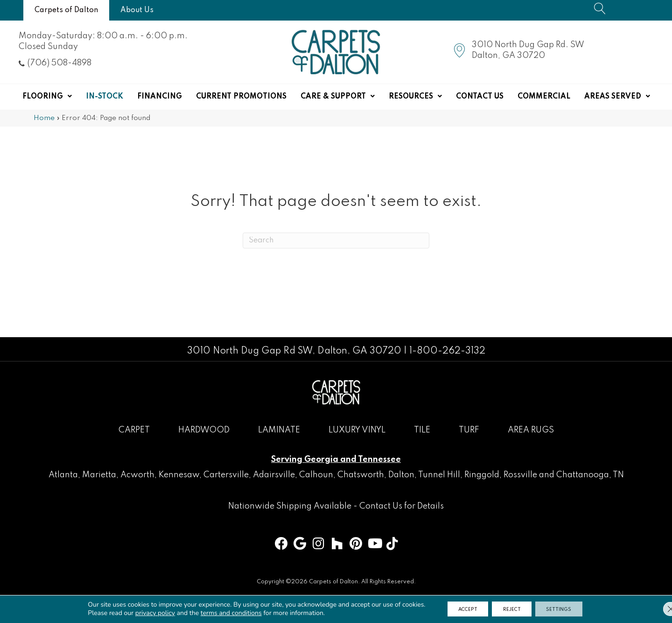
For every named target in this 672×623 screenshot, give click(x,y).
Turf (469, 430)
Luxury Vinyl (357, 430)
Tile (422, 430)
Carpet (134, 430)
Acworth (137, 475)
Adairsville (274, 475)
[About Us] (137, 10)
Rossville (520, 475)
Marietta (99, 475)
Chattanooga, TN (590, 475)
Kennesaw (179, 475)
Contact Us (381, 506)
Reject (512, 609)
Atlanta (63, 475)
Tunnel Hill (439, 475)
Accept (461, 609)
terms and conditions (220, 612)
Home (44, 118)
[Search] (336, 241)
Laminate (279, 430)
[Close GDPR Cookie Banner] (657, 609)
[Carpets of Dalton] (66, 10)
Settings (566, 609)
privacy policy (144, 612)
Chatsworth (361, 475)
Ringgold (482, 475)
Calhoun (316, 475)
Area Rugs (531, 430)
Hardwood (204, 430)
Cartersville (226, 475)
